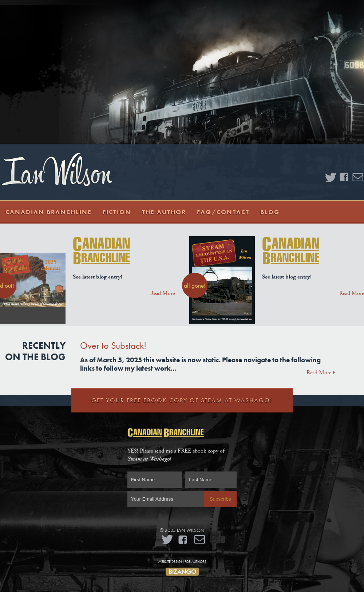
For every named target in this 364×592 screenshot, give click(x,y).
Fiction (117, 212)
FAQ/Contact (223, 212)
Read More (162, 293)
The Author (164, 212)
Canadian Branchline (49, 212)
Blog (270, 212)
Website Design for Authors (182, 562)
